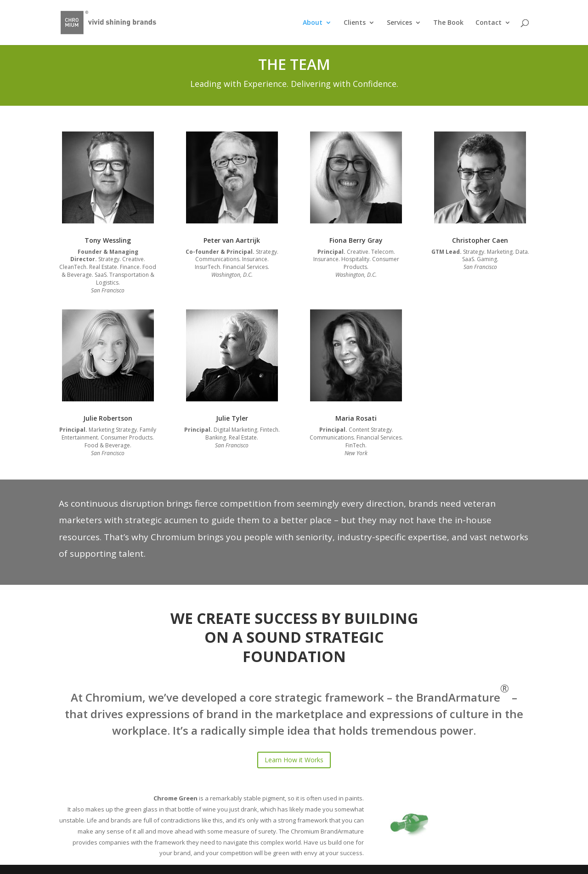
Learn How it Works (294, 760)
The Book (448, 23)
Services (399, 23)
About (313, 23)
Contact (489, 23)
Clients (355, 23)
